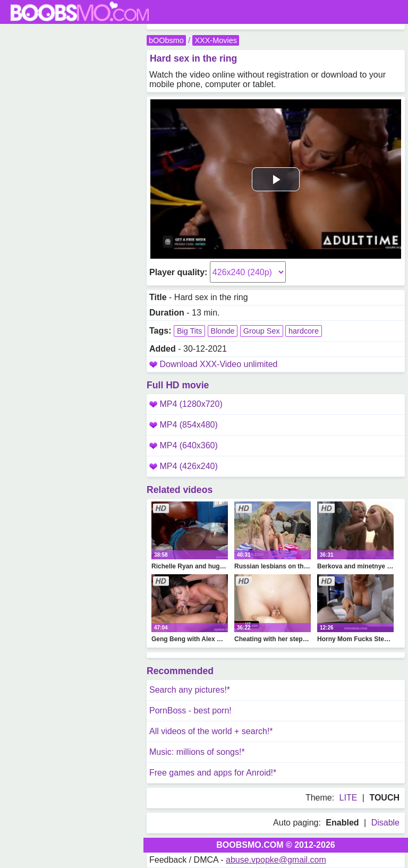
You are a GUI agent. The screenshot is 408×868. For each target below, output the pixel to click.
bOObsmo (166, 40)
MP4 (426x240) (184, 466)
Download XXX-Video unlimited (218, 364)
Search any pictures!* (190, 690)
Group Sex (262, 331)
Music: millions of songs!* (197, 752)
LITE (348, 798)
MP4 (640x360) (184, 445)
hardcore (304, 331)
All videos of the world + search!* (211, 731)
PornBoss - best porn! (190, 710)
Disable (385, 823)
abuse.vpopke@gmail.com (276, 860)
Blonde (223, 331)
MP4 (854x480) (184, 425)
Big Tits (189, 331)
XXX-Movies (215, 40)
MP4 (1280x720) (186, 404)
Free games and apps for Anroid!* (213, 773)
